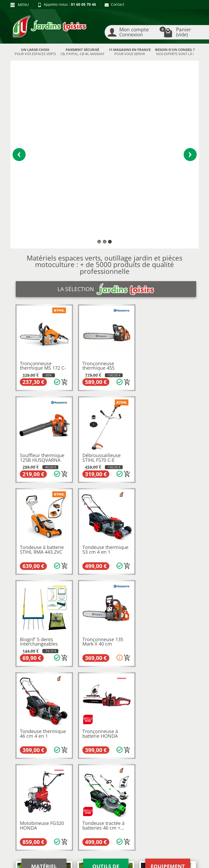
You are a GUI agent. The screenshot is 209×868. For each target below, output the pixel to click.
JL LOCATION (154, 862)
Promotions (63, 765)
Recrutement (105, 772)
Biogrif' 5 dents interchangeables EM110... (39, 407)
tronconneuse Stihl (72, 685)
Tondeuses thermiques (36, 602)
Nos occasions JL (68, 772)
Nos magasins (90, 862)
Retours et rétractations (24, 768)
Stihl (20, 616)
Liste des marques (69, 791)
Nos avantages (26, 788)
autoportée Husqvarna (86, 699)
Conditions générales (103, 787)
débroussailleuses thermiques (123, 602)
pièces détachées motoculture (158, 644)
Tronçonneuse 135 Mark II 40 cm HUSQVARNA (102, 407)
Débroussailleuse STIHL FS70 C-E (39, 313)
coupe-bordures (67, 607)
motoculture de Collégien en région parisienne (93, 621)
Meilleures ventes (69, 784)
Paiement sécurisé (29, 795)
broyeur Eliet (108, 695)
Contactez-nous (107, 796)
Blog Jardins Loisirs (30, 760)
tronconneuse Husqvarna (112, 685)
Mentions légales (108, 778)
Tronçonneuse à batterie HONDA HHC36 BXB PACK (39, 498)
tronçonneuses (123, 607)
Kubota (32, 616)
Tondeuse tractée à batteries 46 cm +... (165, 496)
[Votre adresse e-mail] (104, 822)
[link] (168, 823)
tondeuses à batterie (77, 602)
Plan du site (23, 801)
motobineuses (96, 607)
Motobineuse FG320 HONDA (104, 496)
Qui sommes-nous (109, 765)
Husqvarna (50, 616)
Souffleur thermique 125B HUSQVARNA (166, 222)
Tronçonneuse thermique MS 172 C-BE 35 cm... (43, 224)
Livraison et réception (23, 779)
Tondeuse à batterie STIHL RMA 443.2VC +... (104, 315)
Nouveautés (64, 778)
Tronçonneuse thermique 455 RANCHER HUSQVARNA (98, 227)
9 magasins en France (138, 662)
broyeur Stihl (80, 695)
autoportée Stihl (122, 699)
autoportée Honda (154, 699)
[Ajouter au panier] (64, 238)
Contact (114, 4)
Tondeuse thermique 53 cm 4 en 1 (167, 313)
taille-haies (41, 607)
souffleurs (147, 607)
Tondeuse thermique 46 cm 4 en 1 (167, 405)
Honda (67, 616)
